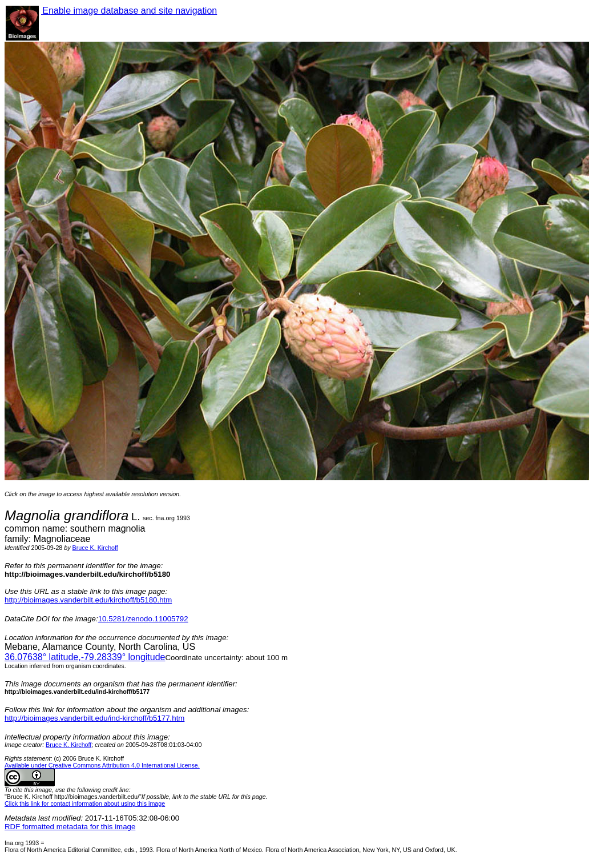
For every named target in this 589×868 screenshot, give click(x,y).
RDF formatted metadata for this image (70, 827)
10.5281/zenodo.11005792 (143, 619)
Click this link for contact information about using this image (85, 803)
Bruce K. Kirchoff (95, 548)
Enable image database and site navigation (129, 11)
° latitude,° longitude (85, 657)
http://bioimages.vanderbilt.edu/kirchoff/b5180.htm (88, 600)
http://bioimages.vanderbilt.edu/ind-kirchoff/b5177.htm (94, 718)
